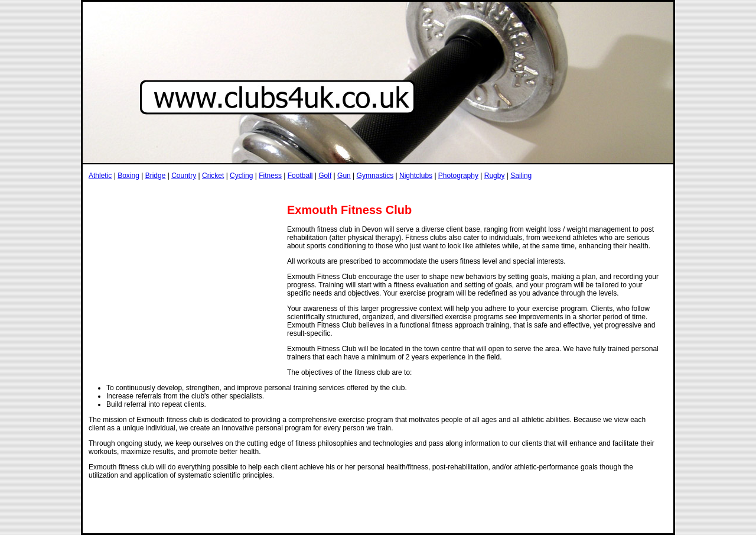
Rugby (495, 176)
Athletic (100, 176)
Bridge (156, 176)
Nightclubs (416, 176)
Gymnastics (375, 176)
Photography (458, 176)
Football (300, 176)
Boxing (128, 176)
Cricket (213, 176)
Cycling (241, 176)
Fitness (270, 176)
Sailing (521, 176)
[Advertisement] (304, 191)
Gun (344, 176)
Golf (325, 176)
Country (184, 176)
